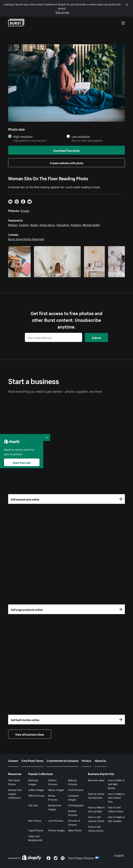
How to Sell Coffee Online (116, 809)
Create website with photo (67, 163)
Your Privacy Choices (84, 858)
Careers (13, 760)
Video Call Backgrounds (35, 838)
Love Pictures (56, 820)
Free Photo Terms (32, 760)
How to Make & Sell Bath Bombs (116, 784)
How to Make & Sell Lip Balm (96, 809)
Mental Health (91, 225)
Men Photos (35, 820)
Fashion (24, 225)
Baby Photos (75, 830)
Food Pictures (76, 790)
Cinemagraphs (76, 805)
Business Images (33, 782)
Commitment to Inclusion (63, 760)
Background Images (55, 807)
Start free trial (22, 462)
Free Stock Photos (14, 782)
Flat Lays (33, 805)
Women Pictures (73, 813)
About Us (100, 760)
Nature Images (56, 790)
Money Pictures (53, 797)
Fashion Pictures (53, 782)
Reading (76, 225)
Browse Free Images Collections (15, 794)
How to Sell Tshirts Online (96, 829)
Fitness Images (56, 830)
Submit (96, 337)
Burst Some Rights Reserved (26, 239)
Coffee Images (36, 790)
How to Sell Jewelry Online (96, 819)
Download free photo (67, 150)
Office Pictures (36, 795)
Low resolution (81, 136)
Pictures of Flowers (74, 822)
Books (34, 225)
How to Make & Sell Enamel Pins (116, 798)
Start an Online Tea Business (96, 796)
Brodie (25, 210)
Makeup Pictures (73, 782)
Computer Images (74, 797)
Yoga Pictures (36, 830)
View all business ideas (30, 734)
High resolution (23, 136)
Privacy (87, 760)
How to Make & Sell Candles (116, 819)
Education (63, 225)
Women (13, 225)
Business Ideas (96, 780)
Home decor (47, 225)
